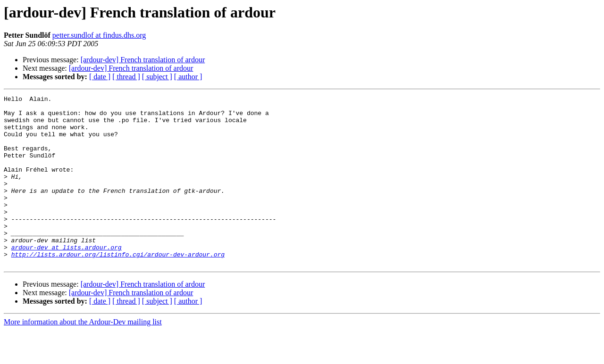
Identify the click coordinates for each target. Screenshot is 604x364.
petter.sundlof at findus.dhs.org (99, 35)
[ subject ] (157, 77)
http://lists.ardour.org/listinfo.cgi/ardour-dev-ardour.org (118, 287)
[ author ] (188, 77)
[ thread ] (126, 77)
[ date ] (100, 77)
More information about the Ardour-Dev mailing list (83, 356)
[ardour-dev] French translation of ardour (143, 60)
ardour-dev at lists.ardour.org (67, 278)
